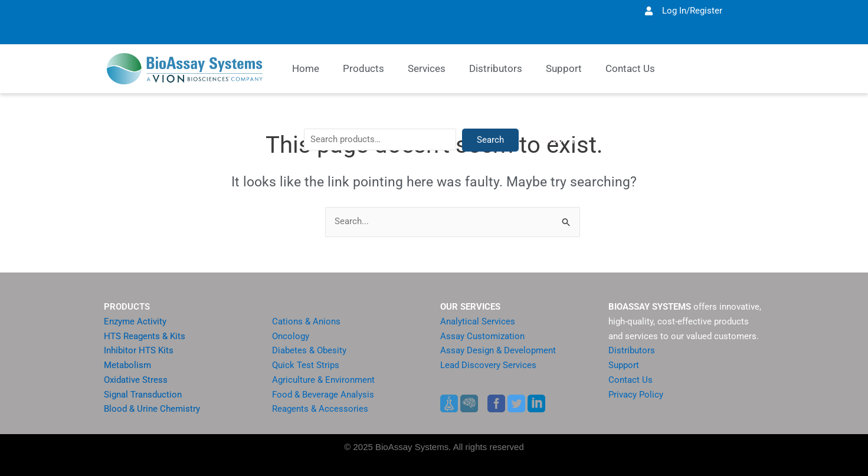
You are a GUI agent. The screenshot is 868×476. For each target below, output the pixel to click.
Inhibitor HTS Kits (139, 350)
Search (585, 203)
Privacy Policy (636, 395)
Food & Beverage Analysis (323, 395)
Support (624, 365)
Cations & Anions (306, 321)
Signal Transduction (143, 395)
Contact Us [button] (630, 68)
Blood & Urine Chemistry (152, 409)
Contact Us (630, 380)
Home (306, 68)
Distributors (496, 68)
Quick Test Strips (306, 365)
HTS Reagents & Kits (145, 336)
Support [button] (564, 68)
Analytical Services (478, 321)
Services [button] (427, 68)
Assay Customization (482, 336)
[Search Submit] (566, 223)
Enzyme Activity (135, 321)
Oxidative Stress (136, 380)
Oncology (291, 336)
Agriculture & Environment (323, 380)
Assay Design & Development (498, 350)
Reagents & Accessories (320, 409)
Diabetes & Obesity (309, 350)
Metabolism (127, 365)
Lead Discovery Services (488, 365)
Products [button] (363, 68)
